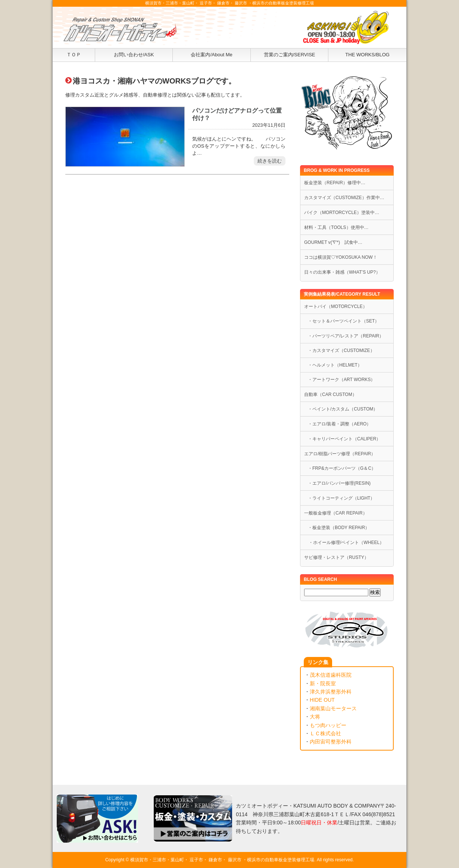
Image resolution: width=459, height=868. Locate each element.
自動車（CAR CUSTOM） (330, 394)
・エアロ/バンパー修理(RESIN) (339, 483)
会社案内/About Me (211, 55)
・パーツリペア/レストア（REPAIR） (346, 336)
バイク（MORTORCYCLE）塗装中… (342, 213)
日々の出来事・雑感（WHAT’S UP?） (342, 272)
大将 (315, 717)
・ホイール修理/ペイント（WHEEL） (344, 542)
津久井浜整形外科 (331, 692)
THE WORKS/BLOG (367, 55)
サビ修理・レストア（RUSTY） (336, 557)
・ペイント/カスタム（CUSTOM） (343, 409)
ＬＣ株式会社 (325, 733)
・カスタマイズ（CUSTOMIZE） (341, 350)
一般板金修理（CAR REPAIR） (336, 513)
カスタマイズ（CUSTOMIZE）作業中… (344, 198)
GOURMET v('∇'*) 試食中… (333, 242)
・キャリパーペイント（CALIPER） (344, 439)
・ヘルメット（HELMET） (335, 365)
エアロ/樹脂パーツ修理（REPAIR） (340, 454)
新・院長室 (323, 683)
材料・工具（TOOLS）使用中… (336, 227)
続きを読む (270, 161)
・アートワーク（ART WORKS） (341, 380)
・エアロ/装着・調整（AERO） (339, 424)
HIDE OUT (322, 700)
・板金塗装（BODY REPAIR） (339, 528)
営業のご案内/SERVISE (290, 55)
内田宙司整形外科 (331, 742)
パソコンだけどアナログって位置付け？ (237, 114)
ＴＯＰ (74, 55)
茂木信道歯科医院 (331, 675)
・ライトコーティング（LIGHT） (341, 498)
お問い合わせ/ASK (134, 55)
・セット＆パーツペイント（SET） (344, 321)
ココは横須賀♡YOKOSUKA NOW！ (341, 257)
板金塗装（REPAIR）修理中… (335, 183)
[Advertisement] (177, 260)
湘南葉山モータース (333, 708)
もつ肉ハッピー (328, 725)
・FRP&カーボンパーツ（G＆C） (342, 468)
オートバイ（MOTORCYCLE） (336, 306)
